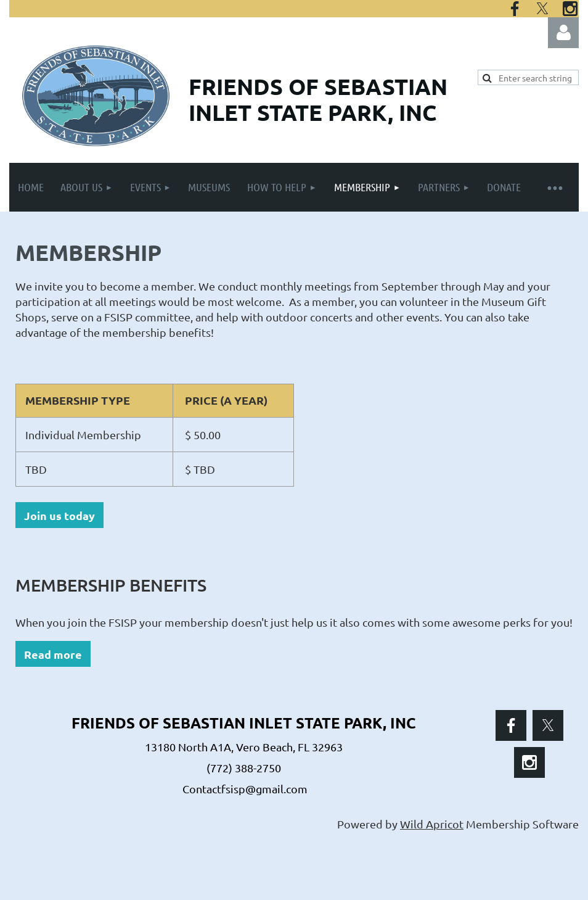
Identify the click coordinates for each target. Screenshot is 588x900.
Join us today (59, 515)
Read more (53, 654)
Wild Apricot (432, 824)
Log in (563, 33)
